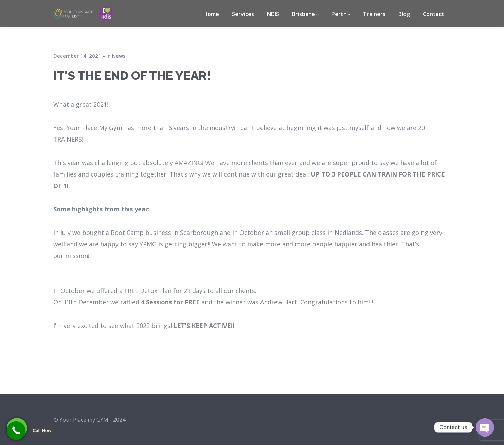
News (119, 56)
